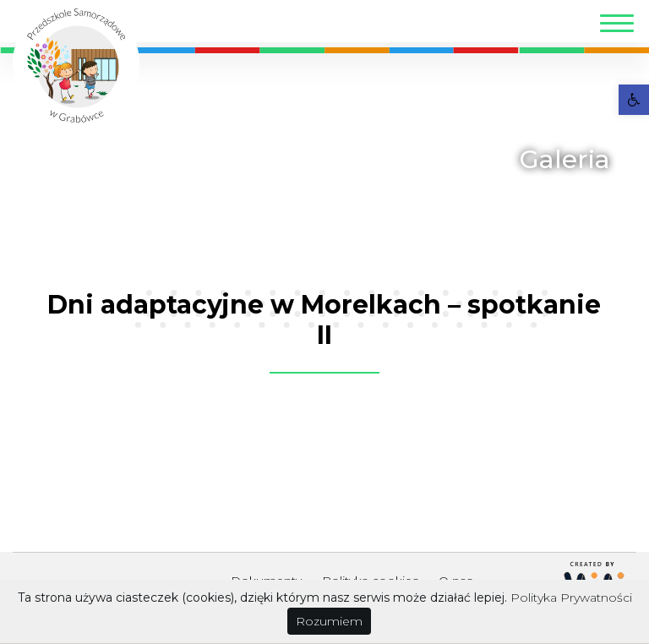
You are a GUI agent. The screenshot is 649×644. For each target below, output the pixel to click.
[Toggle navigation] (616, 25)
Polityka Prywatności (571, 598)
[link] (634, 100)
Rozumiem (329, 621)
